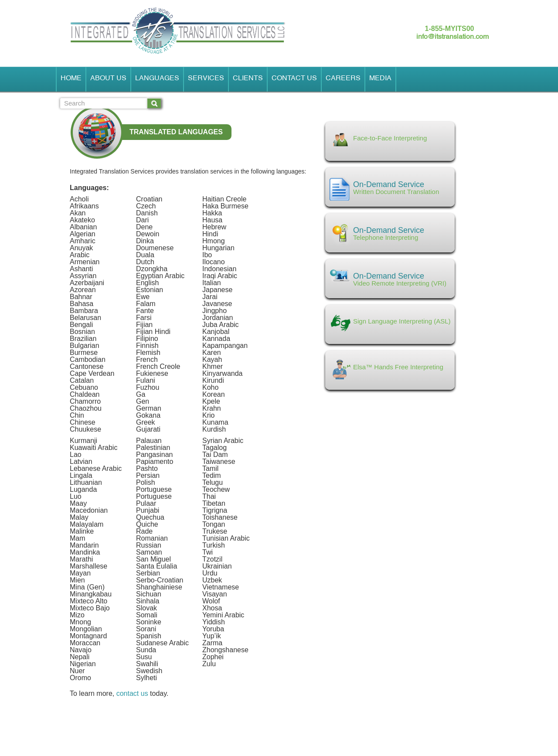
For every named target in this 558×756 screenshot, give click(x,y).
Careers (343, 79)
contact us (132, 693)
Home (71, 79)
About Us (108, 79)
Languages (157, 79)
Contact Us (294, 79)
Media (380, 79)
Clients (248, 79)
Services (206, 79)
